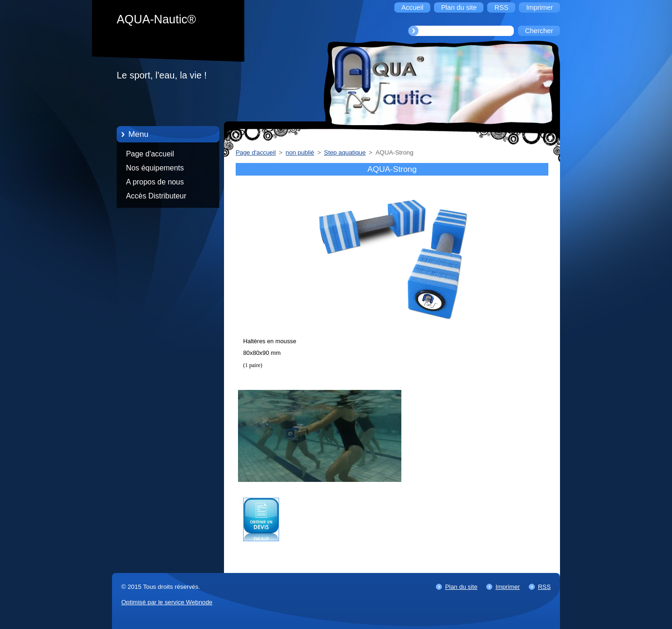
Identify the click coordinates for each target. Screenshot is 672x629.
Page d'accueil (150, 154)
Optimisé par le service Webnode (167, 602)
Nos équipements (155, 168)
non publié (300, 152)
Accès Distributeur (156, 196)
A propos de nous (155, 182)
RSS (544, 587)
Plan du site (461, 587)
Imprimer (508, 587)
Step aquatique (345, 152)
